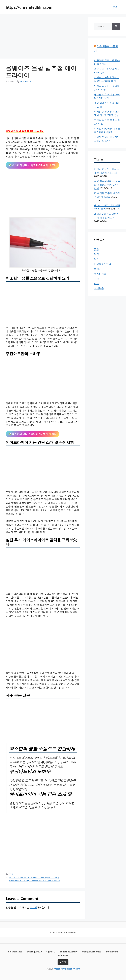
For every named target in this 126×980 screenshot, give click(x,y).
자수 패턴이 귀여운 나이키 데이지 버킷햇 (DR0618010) (34, 877)
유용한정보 (100, 274)
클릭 (33, 165)
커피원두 (99, 288)
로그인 (33, 907)
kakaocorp (63, 955)
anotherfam (112, 952)
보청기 (98, 269)
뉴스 (96, 259)
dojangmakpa (15, 952)
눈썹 (96, 254)
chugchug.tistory (69, 952)
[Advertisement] (43, 37)
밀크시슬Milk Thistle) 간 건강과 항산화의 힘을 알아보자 (34, 880)
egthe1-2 (51, 952)
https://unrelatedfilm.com (29, 7)
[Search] (116, 26)
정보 (96, 283)
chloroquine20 (34, 952)
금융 (115, 7)
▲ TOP (63, 962)
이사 (96, 278)
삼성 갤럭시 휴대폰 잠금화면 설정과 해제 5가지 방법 (107, 185)
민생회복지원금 (103, 264)
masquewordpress (92, 952)
